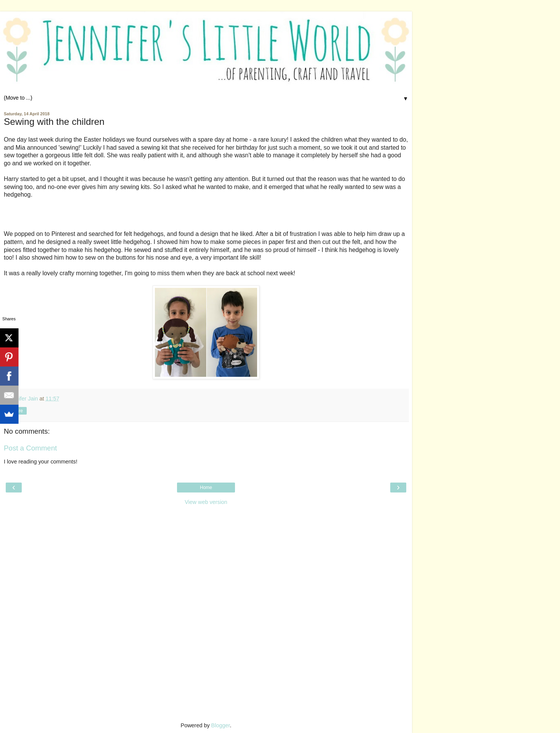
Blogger (221, 725)
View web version (206, 502)
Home (206, 488)
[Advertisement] (206, 557)
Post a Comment (30, 448)
